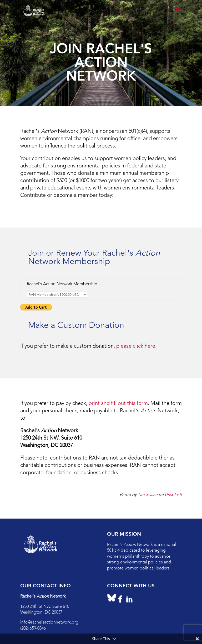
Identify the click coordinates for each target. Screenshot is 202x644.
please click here (136, 346)
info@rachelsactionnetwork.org (49, 622)
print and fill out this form (118, 403)
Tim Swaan (148, 495)
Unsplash (173, 495)
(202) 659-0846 (33, 628)
